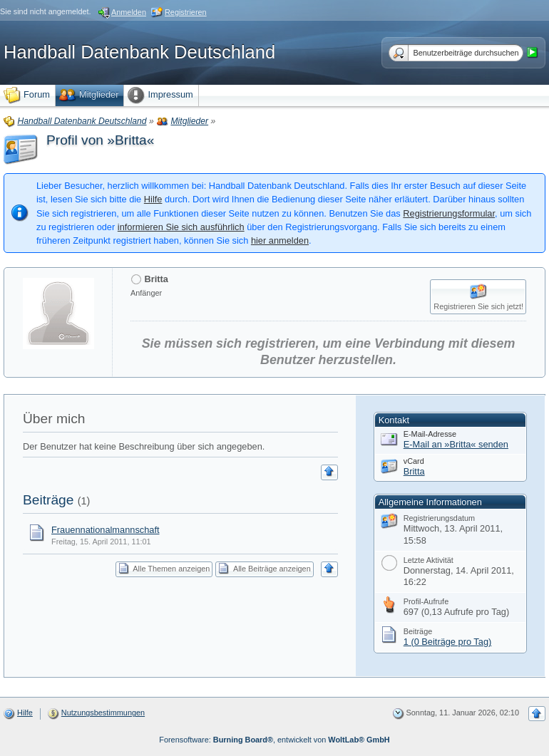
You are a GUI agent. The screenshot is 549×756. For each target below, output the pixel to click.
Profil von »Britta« (100, 140)
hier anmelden (280, 240)
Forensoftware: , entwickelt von (274, 740)
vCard (414, 461)
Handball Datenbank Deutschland (139, 52)
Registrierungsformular (449, 213)
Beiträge (48, 500)
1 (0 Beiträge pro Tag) (448, 642)
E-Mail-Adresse (430, 434)
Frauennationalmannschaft (106, 530)
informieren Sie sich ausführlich (181, 227)
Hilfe (153, 199)
